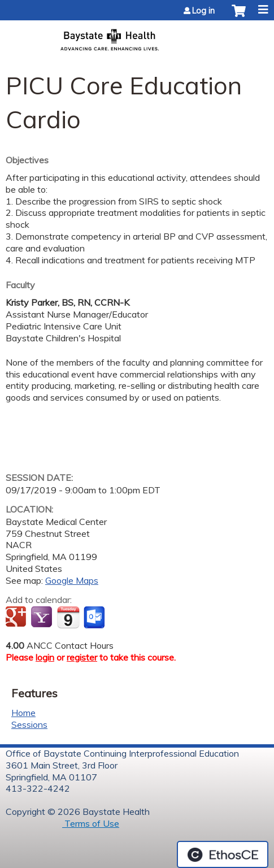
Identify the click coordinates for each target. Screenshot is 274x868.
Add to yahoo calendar (43, 618)
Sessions (29, 724)
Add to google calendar (17, 618)
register (82, 657)
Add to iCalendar (68, 617)
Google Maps (72, 580)
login (45, 657)
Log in (203, 11)
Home (23, 713)
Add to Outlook (95, 618)
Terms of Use (91, 823)
